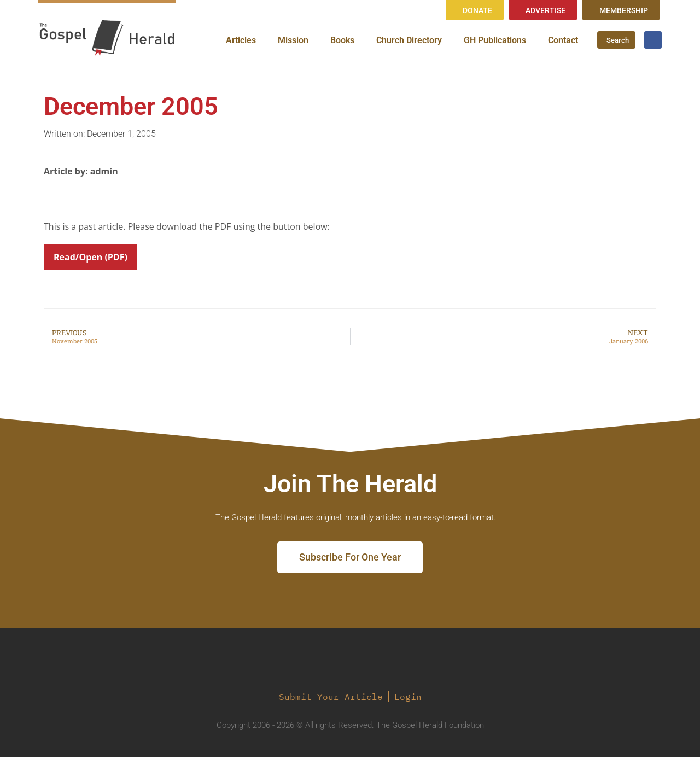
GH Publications (495, 41)
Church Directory (409, 41)
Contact (563, 41)
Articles (241, 41)
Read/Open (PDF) (91, 258)
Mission (293, 41)
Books (342, 41)
